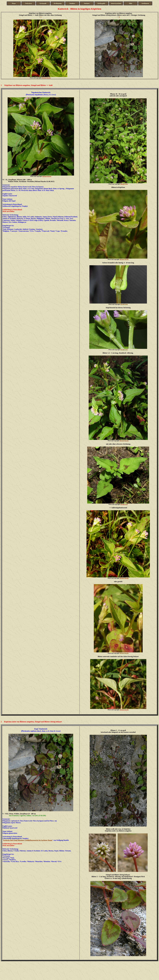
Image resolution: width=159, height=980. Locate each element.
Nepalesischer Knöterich (41, 92)
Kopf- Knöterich (41, 729)
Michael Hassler (46, 78)
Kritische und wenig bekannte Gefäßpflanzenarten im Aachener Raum (28, 840)
